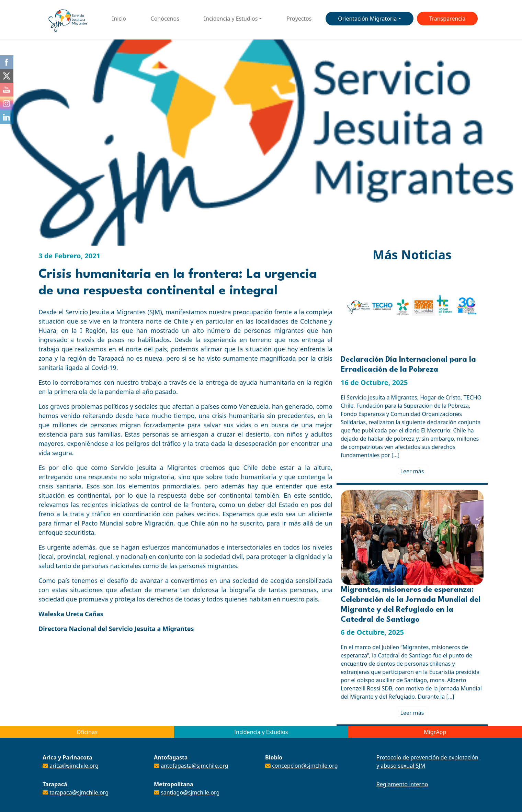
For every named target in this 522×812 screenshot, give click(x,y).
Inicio (119, 19)
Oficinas (87, 732)
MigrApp (435, 732)
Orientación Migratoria (367, 19)
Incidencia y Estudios (231, 19)
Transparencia (447, 19)
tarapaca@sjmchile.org (79, 792)
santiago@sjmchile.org (190, 792)
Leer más (412, 471)
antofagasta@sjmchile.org (194, 766)
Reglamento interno (402, 784)
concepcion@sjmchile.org (305, 766)
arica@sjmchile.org (74, 766)
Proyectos (299, 19)
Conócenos (165, 19)
